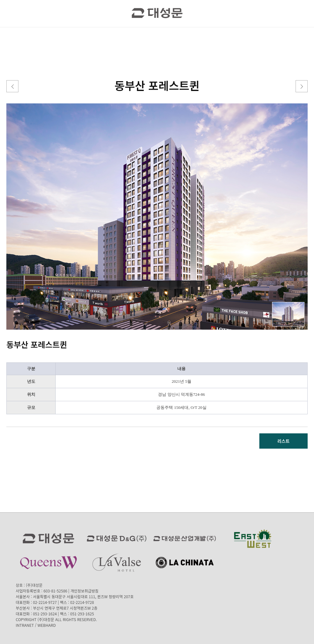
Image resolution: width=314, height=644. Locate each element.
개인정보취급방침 (85, 591)
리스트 (284, 441)
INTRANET (25, 625)
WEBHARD (47, 625)
